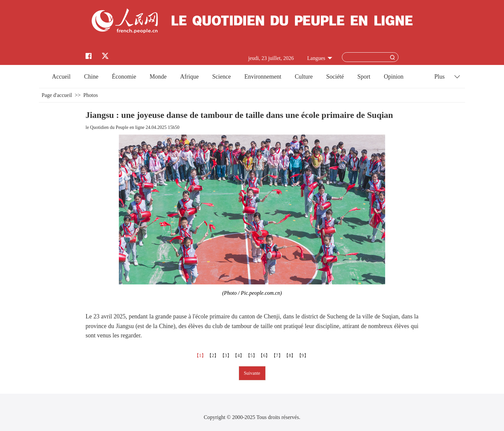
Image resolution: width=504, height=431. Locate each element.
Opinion (394, 77)
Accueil (61, 77)
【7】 (278, 356)
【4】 (239, 356)
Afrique (189, 77)
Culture (304, 77)
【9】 (303, 356)
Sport (364, 77)
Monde (158, 77)
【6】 (265, 356)
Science (221, 77)
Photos (91, 95)
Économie (124, 77)
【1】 (201, 356)
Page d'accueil (57, 95)
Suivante (252, 373)
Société (335, 77)
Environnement (263, 77)
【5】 (252, 356)
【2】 (214, 356)
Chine (91, 77)
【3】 (227, 356)
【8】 (290, 356)
